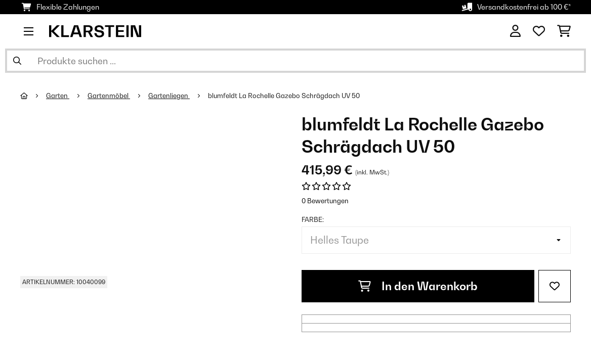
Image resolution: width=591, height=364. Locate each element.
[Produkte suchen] (296, 61)
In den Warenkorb (418, 286)
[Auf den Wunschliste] (555, 286)
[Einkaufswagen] (564, 31)
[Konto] (515, 31)
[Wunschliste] (539, 31)
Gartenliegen (169, 96)
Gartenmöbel (109, 96)
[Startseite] (33, 96)
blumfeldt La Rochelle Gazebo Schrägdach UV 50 (284, 96)
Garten (58, 96)
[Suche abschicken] (17, 61)
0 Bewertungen (325, 201)
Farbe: (313, 219)
